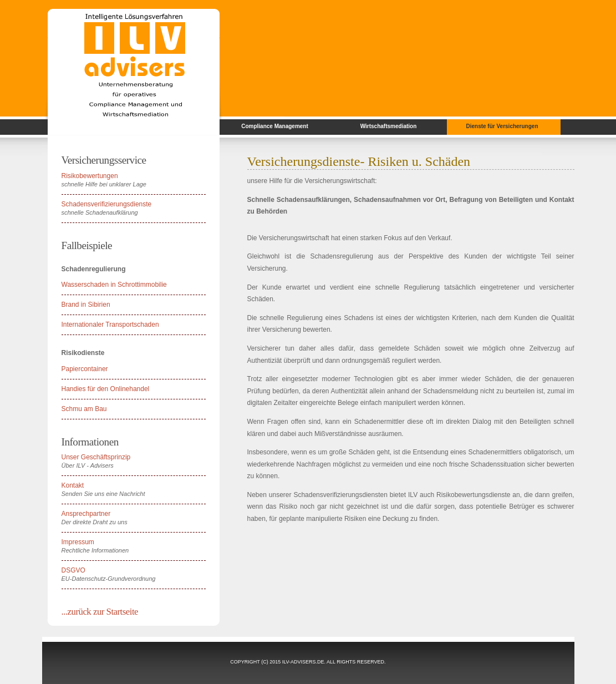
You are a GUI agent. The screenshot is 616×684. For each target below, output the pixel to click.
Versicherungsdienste (304, 161)
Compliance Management (275, 126)
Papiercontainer (85, 369)
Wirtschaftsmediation (389, 126)
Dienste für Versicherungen (502, 126)
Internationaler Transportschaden (110, 325)
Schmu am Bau (84, 409)
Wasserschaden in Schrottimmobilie (114, 285)
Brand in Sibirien (86, 305)
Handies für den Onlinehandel (106, 389)
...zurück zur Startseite (100, 612)
